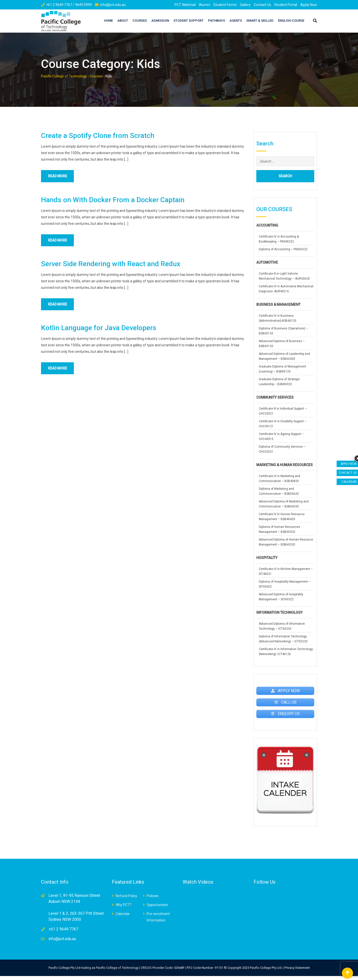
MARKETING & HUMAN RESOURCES (285, 465)
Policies (153, 900)
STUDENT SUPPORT (189, 21)
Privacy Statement (297, 972)
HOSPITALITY (267, 558)
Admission (160, 21)
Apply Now (309, 5)
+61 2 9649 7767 (63, 933)
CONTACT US (348, 473)
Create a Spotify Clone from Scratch (98, 136)
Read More (61, 177)
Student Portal (286, 5)
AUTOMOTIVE (267, 262)
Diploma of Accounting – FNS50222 (283, 249)
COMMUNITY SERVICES (275, 397)
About (123, 21)
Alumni (204, 5)
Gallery (245, 5)
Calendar (123, 918)
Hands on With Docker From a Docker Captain (113, 201)
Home (108, 21)
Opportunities (157, 909)
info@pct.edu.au (113, 5)
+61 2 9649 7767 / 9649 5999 (69, 5)
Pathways (217, 21)
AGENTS (236, 21)
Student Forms (225, 5)
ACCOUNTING (267, 225)
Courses (140, 21)
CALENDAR (349, 482)
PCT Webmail (185, 5)
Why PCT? (124, 909)
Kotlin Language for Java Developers (99, 331)
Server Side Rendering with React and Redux (111, 266)
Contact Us (262, 5)
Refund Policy (126, 900)
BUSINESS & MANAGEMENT (278, 305)
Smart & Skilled (260, 21)
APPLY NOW (349, 464)
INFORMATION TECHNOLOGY (279, 612)
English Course (291, 21)
